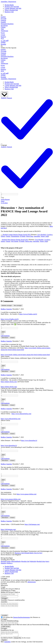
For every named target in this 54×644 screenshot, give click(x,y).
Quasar (8, 236)
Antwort (12, 338)
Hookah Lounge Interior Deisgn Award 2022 (17, 235)
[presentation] (13, 610)
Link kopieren (5, 336)
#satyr (47, 561)
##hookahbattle (16, 561)
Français (3, 20)
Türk (2, 29)
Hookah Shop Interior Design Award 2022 (15, 240)
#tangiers (4, 563)
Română (3, 44)
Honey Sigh (45, 236)
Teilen (3, 332)
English (3, 17)
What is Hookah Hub (11, 10)
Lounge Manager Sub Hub (13, 8)
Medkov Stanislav (6, 309)
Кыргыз (3, 37)
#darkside (33, 561)
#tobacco (10, 563)
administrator (32, 582)
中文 (2, 39)
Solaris (3, 236)
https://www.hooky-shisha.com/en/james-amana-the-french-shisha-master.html (25, 355)
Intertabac (37, 236)
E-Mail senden (6, 626)
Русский (4, 19)
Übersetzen (5, 338)
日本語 (3, 42)
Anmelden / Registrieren (8, 2)
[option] (4, 98)
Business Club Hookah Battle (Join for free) (29, 553)
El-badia (23, 236)
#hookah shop (41, 561)
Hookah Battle (9, 5)
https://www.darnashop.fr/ (29, 440)
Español (3, 22)
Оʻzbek (3, 35)
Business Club (9, 12)
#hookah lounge (6, 561)
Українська (4, 31)
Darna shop (30, 236)
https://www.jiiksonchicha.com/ (21, 414)
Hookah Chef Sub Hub (12, 7)
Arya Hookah (41, 235)
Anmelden (4, 615)
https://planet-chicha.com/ (9, 382)
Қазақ (3, 33)
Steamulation (15, 236)
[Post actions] (2, 144)
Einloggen (4, 598)
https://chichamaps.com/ (32, 524)
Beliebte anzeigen (7, 305)
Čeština (3, 27)
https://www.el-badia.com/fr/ (28, 314)
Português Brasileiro (7, 24)
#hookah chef (25, 561)
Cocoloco (49, 235)
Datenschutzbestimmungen (22, 617)
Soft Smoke (15, 241)
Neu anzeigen (18, 305)
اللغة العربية (5, 41)
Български (4, 26)
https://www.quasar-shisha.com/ (27, 494)
